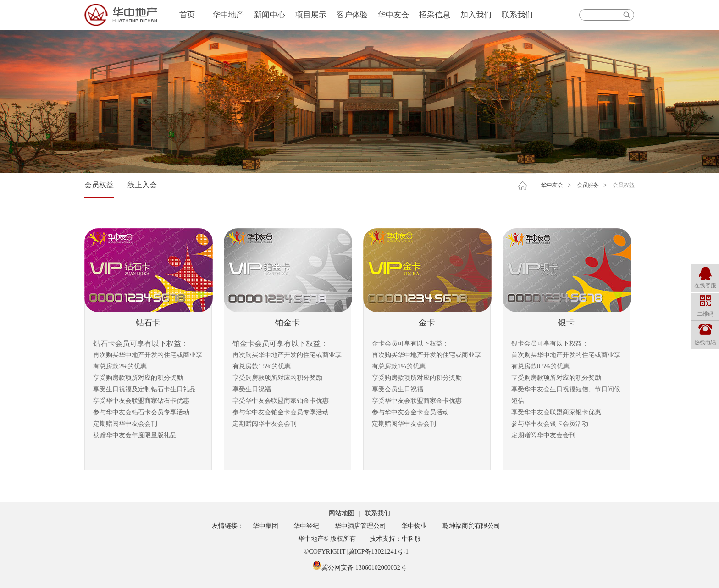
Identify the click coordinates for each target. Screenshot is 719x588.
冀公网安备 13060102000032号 (359, 568)
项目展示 (311, 15)
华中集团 (265, 526)
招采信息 (435, 15)
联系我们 (517, 15)
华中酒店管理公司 (360, 526)
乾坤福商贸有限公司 (471, 526)
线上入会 (142, 185)
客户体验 (352, 15)
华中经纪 (306, 526)
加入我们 (476, 15)
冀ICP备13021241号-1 (379, 552)
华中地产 (228, 15)
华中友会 (393, 15)
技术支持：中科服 (395, 539)
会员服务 (588, 185)
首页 (187, 15)
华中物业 (414, 526)
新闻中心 (270, 15)
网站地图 (342, 513)
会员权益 (99, 185)
